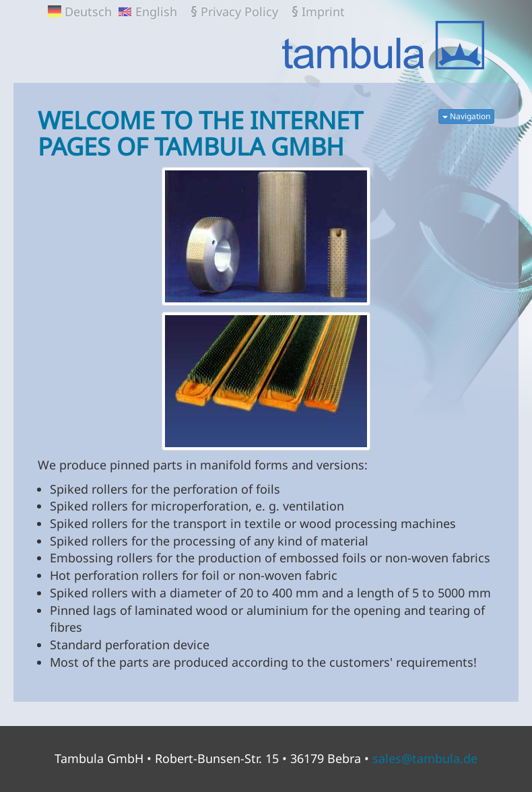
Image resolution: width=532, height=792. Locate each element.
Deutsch (88, 11)
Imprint (323, 11)
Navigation (466, 116)
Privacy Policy (239, 11)
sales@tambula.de (425, 758)
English (156, 11)
